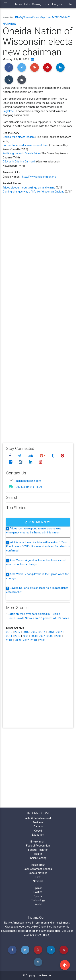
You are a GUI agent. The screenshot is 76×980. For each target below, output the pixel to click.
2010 (17, 636)
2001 (34, 640)
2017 (17, 632)
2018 (9, 632)
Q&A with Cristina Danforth (19, 161)
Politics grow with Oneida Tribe (21, 153)
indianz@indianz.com (28, 481)
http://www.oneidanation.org (39, 177)
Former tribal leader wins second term (26, 145)
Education (38, 835)
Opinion (38, 888)
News (19, 4)
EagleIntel (9, 111)
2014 (42, 632)
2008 (34, 636)
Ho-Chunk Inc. (43, 927)
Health (38, 854)
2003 (18, 640)
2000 (42, 640)
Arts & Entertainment (38, 818)
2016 (26, 632)
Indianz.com (46, 975)
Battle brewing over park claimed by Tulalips (34, 614)
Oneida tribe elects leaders (19, 137)
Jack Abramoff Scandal (38, 869)
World (38, 904)
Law (38, 877)
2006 (50, 636)
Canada (38, 826)
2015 (34, 632)
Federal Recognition (38, 846)
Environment (38, 841)
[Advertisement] (38, 316)
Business (38, 822)
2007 (42, 636)
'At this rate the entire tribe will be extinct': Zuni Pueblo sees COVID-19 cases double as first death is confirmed (38, 546)
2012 (59, 632)
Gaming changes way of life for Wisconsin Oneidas (34, 192)
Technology (38, 900)
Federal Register (54, 4)
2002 (26, 640)
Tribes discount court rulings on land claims (29, 187)
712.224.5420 (61, 17)
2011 (9, 636)
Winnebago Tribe (51, 931)
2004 (9, 640)
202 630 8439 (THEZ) (29, 487)
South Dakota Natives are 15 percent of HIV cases (38, 618)
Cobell (38, 831)
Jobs (69, 4)
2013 (51, 632)
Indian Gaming (33, 4)
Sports (38, 896)
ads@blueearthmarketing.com (33, 17)
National (10, 24)
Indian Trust (38, 865)
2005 (58, 636)
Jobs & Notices (38, 873)
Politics (38, 892)
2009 (25, 636)
